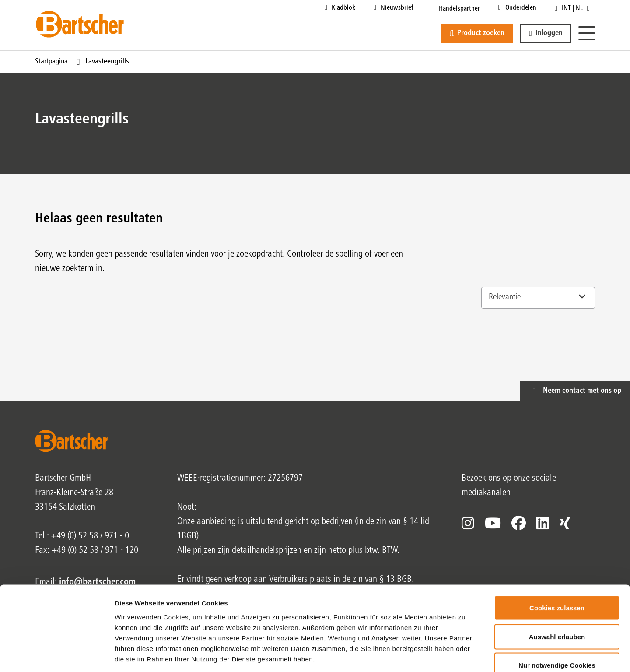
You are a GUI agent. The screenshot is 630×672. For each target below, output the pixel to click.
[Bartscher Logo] (80, 24)
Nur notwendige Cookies (557, 614)
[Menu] (587, 33)
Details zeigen (465, 655)
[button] (546, 33)
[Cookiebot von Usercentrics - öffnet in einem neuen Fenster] (57, 655)
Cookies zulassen (557, 557)
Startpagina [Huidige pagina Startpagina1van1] (51, 62)
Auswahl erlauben (557, 586)
